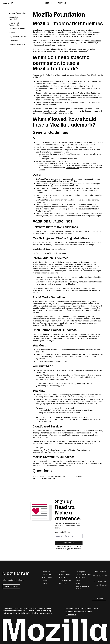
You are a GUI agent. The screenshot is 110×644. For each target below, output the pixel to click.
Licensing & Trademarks (14, 24)
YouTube (103, 585)
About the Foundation (14, 18)
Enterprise (80, 577)
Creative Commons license (41, 613)
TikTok (103, 576)
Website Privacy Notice (74, 609)
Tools (78, 580)
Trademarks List (95, 41)
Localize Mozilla (66, 580)
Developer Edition (83, 574)
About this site (71, 615)
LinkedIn (100, 576)
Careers (13, 33)
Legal (96, 609)
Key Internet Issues (18, 37)
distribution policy (44, 231)
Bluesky (94, 576)
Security (63, 583)
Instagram (97, 576)
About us (62, 3)
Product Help (64, 574)
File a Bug (63, 577)
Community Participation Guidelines (79, 612)
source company (55, 30)
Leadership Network (18, 44)
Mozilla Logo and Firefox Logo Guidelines (72, 145)
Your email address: (62, 532)
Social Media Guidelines (46, 105)
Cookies (88, 609)
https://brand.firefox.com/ (55, 253)
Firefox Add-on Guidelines (89, 93)
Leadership (47, 574)
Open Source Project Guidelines (53, 100)
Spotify (106, 576)
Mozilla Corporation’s (14, 609)
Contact (45, 583)
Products (48, 3)
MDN (78, 583)
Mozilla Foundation (17, 13)
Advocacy (14, 41)
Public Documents (17, 29)
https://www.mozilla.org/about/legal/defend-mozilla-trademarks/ (60, 51)
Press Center (47, 577)
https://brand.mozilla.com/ (55, 249)
